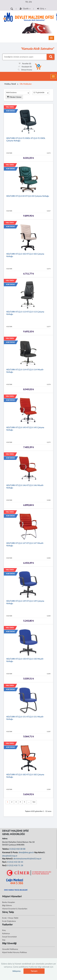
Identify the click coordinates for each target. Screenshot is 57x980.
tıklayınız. (17, 971)
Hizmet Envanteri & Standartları (15, 909)
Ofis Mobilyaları (26, 84)
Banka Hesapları (9, 902)
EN (30, 2)
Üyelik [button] (25, 9)
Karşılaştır (25, 67)
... (29, 802)
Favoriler (25, 64)
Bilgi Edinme (7, 906)
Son (34, 802)
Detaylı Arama (25, 70)
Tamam (34, 971)
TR (26, 2)
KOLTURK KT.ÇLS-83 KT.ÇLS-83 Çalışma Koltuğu (28, 196)
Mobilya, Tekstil (10, 84)
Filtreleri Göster (14, 97)
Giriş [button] (42, 9)
